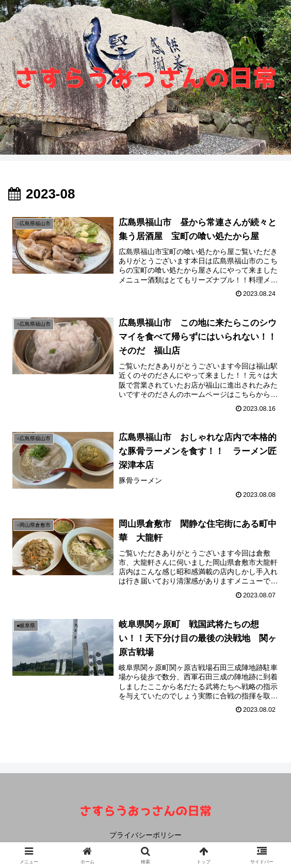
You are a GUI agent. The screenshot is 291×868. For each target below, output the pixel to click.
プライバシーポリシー (145, 835)
